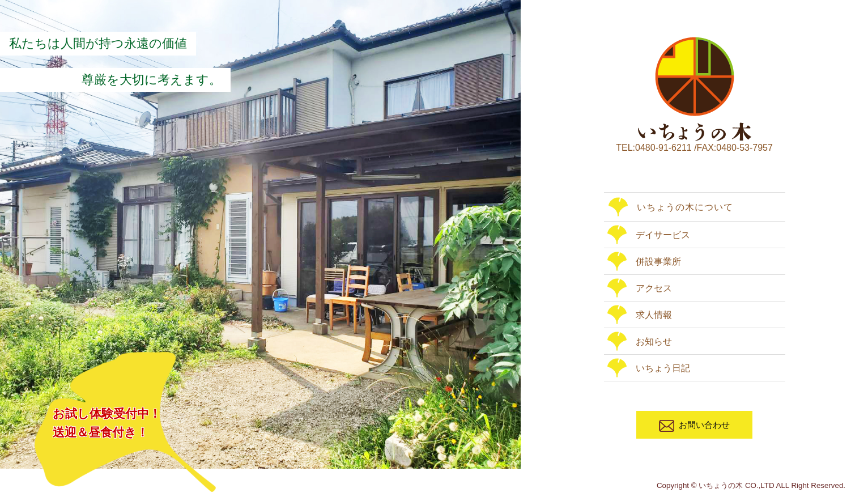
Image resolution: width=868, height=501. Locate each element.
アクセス (640, 288)
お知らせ (640, 341)
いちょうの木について (671, 207)
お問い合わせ (694, 426)
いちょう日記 (649, 368)
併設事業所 (644, 262)
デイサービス (649, 235)
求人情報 (640, 315)
